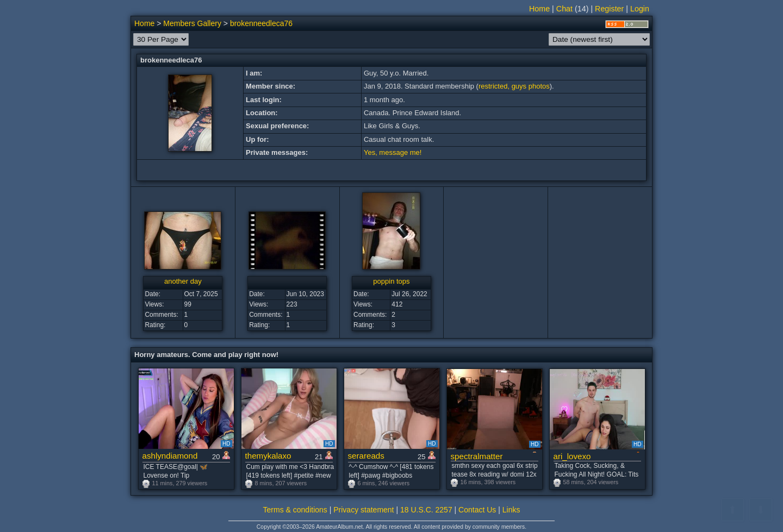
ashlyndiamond (170, 456)
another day (183, 281)
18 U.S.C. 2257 (426, 510)
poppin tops (391, 281)
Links (511, 510)
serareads (366, 456)
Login (640, 9)
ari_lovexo (572, 456)
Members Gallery (192, 23)
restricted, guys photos (514, 86)
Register (609, 9)
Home (539, 9)
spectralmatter (477, 456)
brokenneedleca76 (261, 23)
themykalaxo (268, 456)
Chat (564, 9)
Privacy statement (363, 510)
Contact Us (477, 510)
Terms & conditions (295, 510)
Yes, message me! (393, 152)
